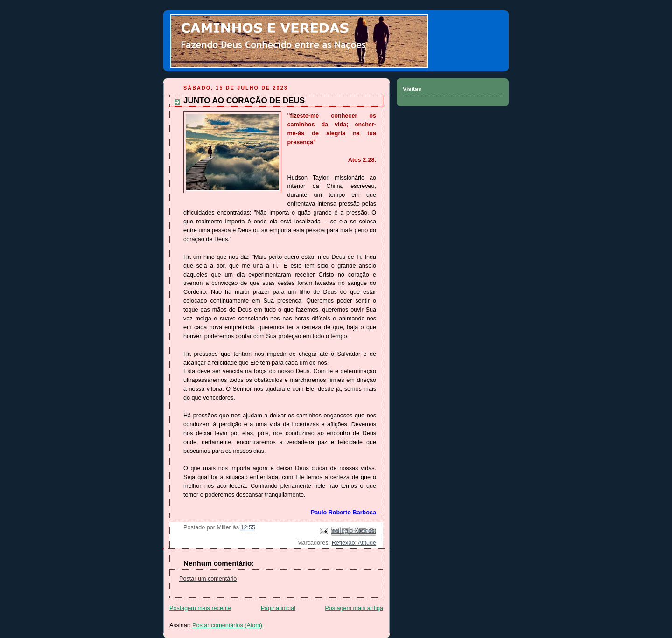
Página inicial (278, 608)
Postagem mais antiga (354, 608)
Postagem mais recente (200, 608)
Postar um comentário (208, 579)
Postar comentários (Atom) (227, 625)
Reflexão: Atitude (354, 543)
